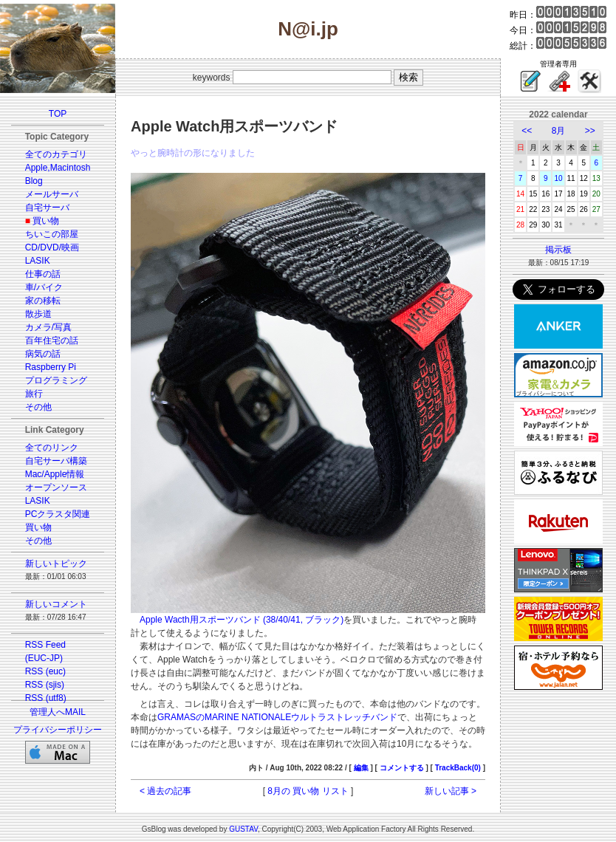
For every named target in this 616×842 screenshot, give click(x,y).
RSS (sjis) (45, 685)
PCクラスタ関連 (58, 514)
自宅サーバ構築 (56, 461)
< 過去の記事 (165, 791)
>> (590, 131)
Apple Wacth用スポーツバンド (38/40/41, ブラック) (242, 620)
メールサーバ (52, 194)
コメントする (402, 768)
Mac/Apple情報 (55, 474)
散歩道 (38, 314)
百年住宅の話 (52, 340)
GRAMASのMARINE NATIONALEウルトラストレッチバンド (277, 717)
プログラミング (56, 380)
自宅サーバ (47, 208)
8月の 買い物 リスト (308, 791)
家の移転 (43, 301)
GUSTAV (243, 829)
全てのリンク (52, 448)
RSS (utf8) (46, 698)
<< (527, 131)
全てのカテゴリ (56, 154)
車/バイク (44, 287)
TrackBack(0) (458, 768)
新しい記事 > (451, 791)
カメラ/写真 (48, 327)
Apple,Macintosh (58, 168)
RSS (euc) (45, 671)
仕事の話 (43, 274)
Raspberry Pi (51, 367)
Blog (34, 181)
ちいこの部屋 (52, 234)
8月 (559, 131)
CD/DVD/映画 (52, 247)
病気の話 (43, 354)
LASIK (38, 261)
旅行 (34, 394)
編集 (361, 768)
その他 (38, 407)
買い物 (46, 221)
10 (558, 178)
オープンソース (56, 487)
